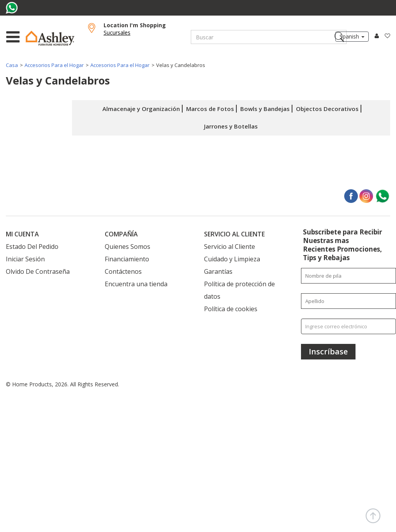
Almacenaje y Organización (141, 109)
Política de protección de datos (239, 290)
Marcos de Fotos (210, 109)
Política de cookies (231, 309)
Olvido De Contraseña (38, 271)
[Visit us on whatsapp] (13, 8)
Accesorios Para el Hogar (54, 65)
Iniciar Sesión (25, 259)
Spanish (352, 36)
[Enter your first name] (348, 276)
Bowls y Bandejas (265, 109)
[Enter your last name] (348, 301)
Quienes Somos (128, 247)
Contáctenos (123, 271)
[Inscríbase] (328, 352)
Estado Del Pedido (32, 247)
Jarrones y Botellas (231, 126)
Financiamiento (127, 259)
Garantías (218, 271)
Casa (12, 65)
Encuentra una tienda (136, 284)
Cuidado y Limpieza (232, 259)
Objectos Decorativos (327, 109)
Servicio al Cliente (230, 247)
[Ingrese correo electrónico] (348, 326)
